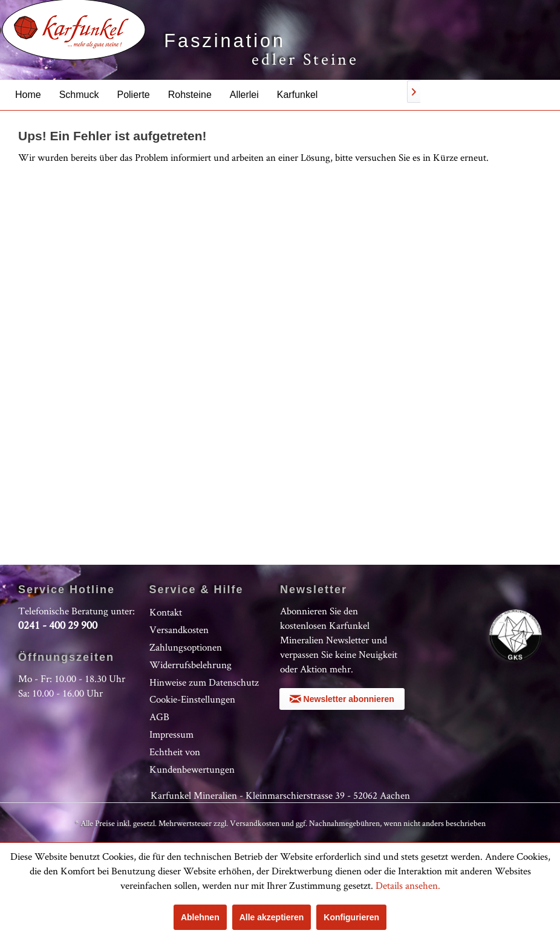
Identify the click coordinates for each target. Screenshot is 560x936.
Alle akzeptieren (272, 917)
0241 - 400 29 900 (58, 625)
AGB (159, 717)
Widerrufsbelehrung (190, 665)
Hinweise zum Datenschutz (204, 682)
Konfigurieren (351, 917)
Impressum (171, 734)
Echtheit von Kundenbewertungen (192, 760)
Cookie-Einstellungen (192, 699)
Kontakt (166, 612)
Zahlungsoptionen (186, 647)
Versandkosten (179, 629)
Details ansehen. (408, 885)
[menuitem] (28, 95)
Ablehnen (200, 917)
